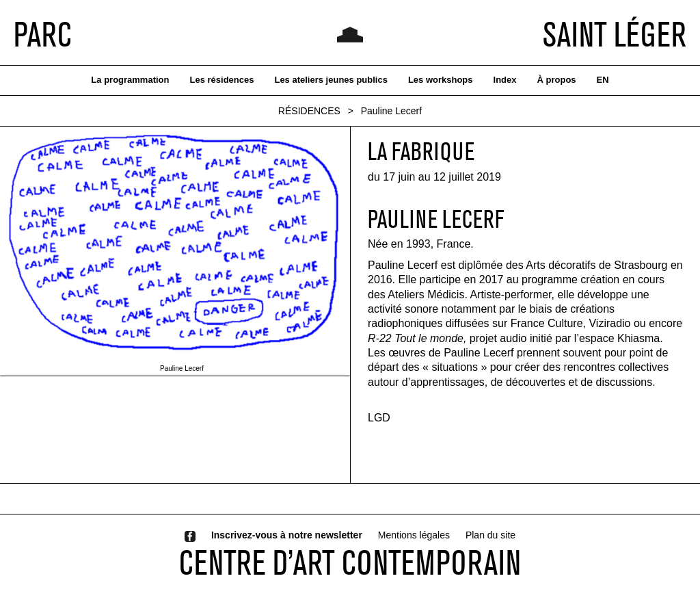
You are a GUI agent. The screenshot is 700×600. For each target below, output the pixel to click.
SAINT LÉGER (615, 34)
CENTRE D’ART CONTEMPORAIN (350, 562)
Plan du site (490, 535)
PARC (43, 34)
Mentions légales (414, 535)
